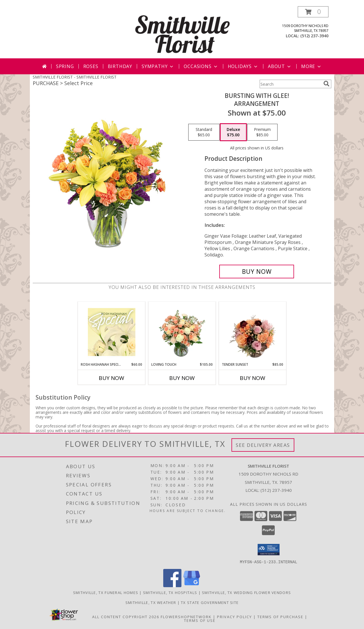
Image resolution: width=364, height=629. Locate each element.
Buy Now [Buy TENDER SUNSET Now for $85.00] (253, 378)
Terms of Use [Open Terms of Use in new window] (200, 620)
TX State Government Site (210, 602)
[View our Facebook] (172, 585)
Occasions (201, 66)
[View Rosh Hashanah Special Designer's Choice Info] (112, 332)
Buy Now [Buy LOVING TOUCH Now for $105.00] (182, 378)
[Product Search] (290, 84)
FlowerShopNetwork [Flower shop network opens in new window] (186, 616)
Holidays (243, 66)
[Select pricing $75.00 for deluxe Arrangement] (233, 132)
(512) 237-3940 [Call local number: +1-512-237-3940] (314, 36)
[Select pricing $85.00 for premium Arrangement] (262, 132)
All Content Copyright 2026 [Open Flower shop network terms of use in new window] (126, 616)
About (280, 66)
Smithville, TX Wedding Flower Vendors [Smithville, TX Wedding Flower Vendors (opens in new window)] (246, 592)
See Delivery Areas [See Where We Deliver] (263, 445)
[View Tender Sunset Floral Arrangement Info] (253, 332)
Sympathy (158, 66)
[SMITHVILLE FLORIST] (183, 32)
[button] (313, 12)
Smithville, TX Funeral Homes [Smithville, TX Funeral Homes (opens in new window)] (106, 592)
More (312, 66)
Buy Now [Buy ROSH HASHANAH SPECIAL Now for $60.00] (111, 378)
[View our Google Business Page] (192, 585)
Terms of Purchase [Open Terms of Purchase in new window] (280, 616)
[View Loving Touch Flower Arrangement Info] (182, 332)
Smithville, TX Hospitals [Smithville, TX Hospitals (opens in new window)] (170, 592)
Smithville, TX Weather (151, 602)
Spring (65, 66)
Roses (91, 66)
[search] (326, 84)
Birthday (120, 66)
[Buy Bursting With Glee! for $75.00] (257, 272)
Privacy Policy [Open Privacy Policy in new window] (234, 616)
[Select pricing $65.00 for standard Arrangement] (204, 132)
